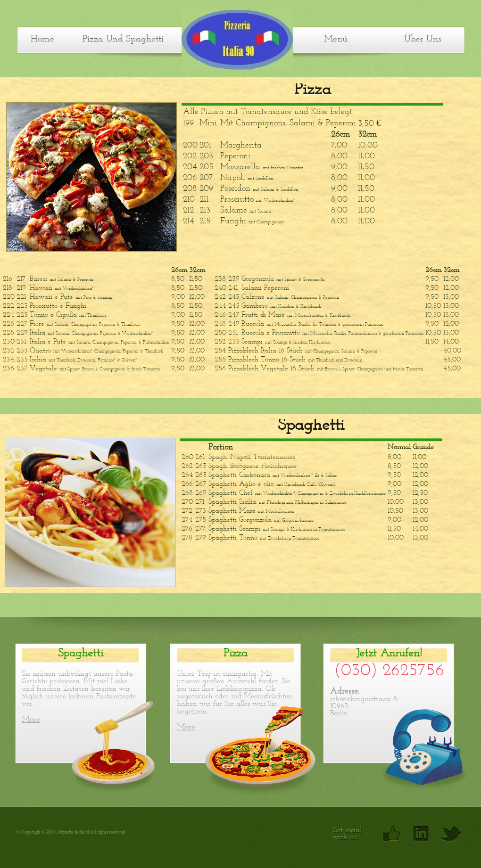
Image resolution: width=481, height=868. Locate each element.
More (31, 720)
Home (42, 39)
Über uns (423, 39)
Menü (336, 39)
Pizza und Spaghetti (123, 39)
